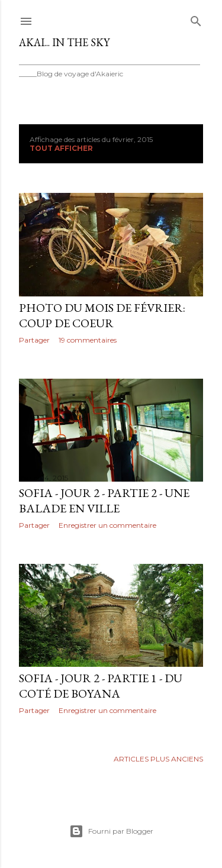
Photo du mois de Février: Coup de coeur (102, 315)
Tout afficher (61, 148)
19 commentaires (88, 340)
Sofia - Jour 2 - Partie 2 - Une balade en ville (104, 501)
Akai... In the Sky (64, 42)
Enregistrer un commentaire (107, 525)
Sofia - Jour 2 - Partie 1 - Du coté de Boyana (101, 686)
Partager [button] (34, 340)
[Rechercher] (196, 19)
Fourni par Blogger (111, 831)
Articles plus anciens (158, 759)
